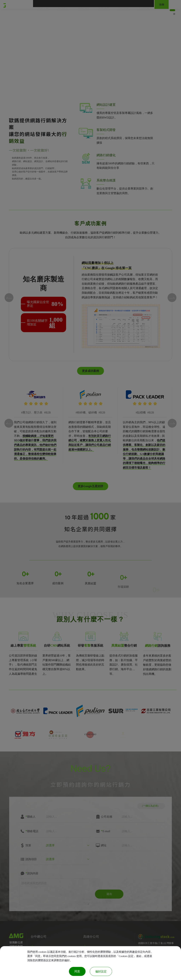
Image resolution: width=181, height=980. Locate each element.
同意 (77, 971)
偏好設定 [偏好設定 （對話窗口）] (101, 971)
